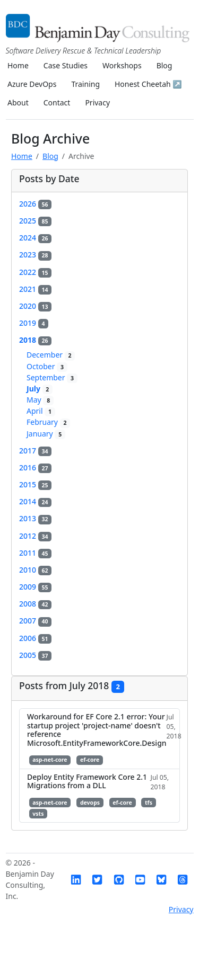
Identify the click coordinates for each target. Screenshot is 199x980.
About (18, 103)
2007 (35, 621)
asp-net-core (50, 760)
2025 (35, 221)
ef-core (90, 760)
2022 (35, 272)
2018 (35, 340)
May (40, 400)
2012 (35, 536)
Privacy (97, 103)
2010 (35, 570)
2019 (34, 323)
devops (90, 803)
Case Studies (66, 65)
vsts (38, 814)
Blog (165, 65)
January (46, 434)
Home (18, 65)
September (52, 377)
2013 (35, 518)
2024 (35, 238)
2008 (35, 604)
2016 (35, 467)
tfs (149, 803)
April (41, 411)
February (48, 422)
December (51, 355)
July (40, 389)
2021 (35, 289)
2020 (35, 306)
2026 (35, 204)
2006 (35, 638)
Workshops (122, 65)
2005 (35, 655)
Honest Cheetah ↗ (148, 84)
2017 (35, 451)
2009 (35, 587)
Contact (57, 103)
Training (85, 84)
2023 (35, 255)
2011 (35, 553)
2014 (35, 501)
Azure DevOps (32, 84)
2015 (35, 484)
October (47, 366)
